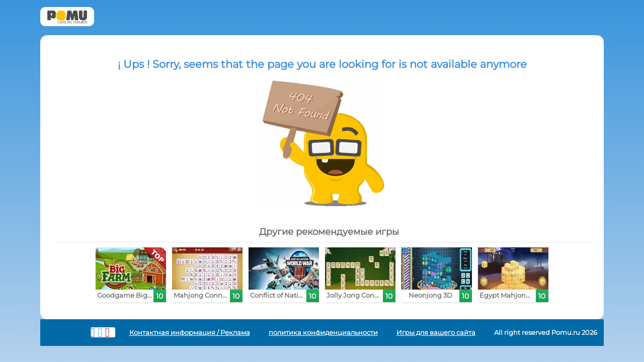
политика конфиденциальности (323, 333)
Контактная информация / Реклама (190, 333)
